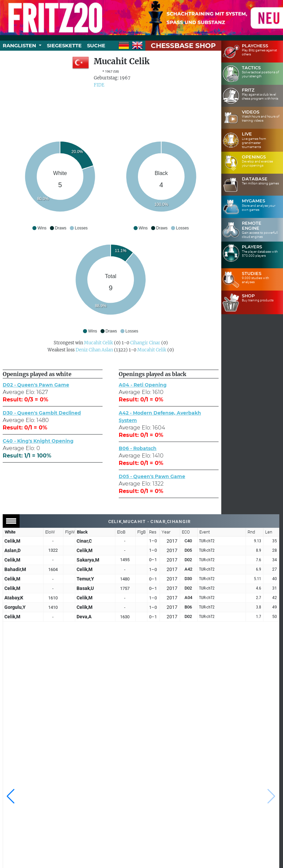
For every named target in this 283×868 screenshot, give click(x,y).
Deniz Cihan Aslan (94, 350)
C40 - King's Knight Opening (38, 441)
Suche (96, 46)
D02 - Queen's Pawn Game (36, 385)
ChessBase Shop (183, 46)
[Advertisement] (111, 111)
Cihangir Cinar (145, 343)
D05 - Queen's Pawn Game (152, 476)
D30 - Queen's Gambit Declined (42, 413)
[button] (11, 796)
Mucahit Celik (98, 343)
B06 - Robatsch (138, 448)
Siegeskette (64, 46)
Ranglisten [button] (20, 46)
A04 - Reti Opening (143, 385)
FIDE (99, 85)
